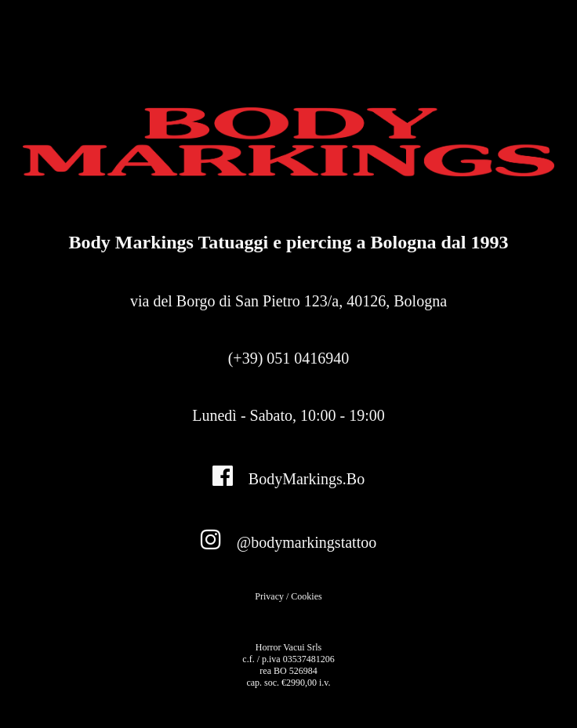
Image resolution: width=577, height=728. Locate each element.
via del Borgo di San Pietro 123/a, (288, 301)
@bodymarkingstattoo (288, 539)
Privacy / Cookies (288, 596)
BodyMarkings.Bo (288, 476)
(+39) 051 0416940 (289, 358)
